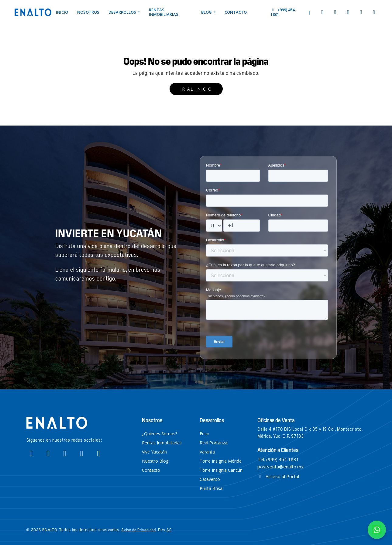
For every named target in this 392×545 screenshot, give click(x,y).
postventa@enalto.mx (280, 467)
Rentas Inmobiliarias (164, 12)
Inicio (62, 12)
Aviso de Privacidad (139, 530)
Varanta (207, 452)
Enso (205, 434)
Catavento (210, 479)
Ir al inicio (196, 89)
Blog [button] (207, 12)
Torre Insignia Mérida (221, 461)
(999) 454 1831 (282, 12)
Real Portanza (213, 443)
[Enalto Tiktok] (361, 12)
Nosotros (88, 12)
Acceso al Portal (278, 476)
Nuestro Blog (155, 461)
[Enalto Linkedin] (374, 12)
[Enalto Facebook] (323, 12)
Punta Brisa (211, 488)
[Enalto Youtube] (348, 12)
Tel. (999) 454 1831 (278, 459)
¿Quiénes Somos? (160, 434)
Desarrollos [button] (123, 12)
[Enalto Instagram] (335, 12)
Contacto (236, 12)
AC (169, 530)
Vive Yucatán (154, 452)
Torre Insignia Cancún (221, 470)
